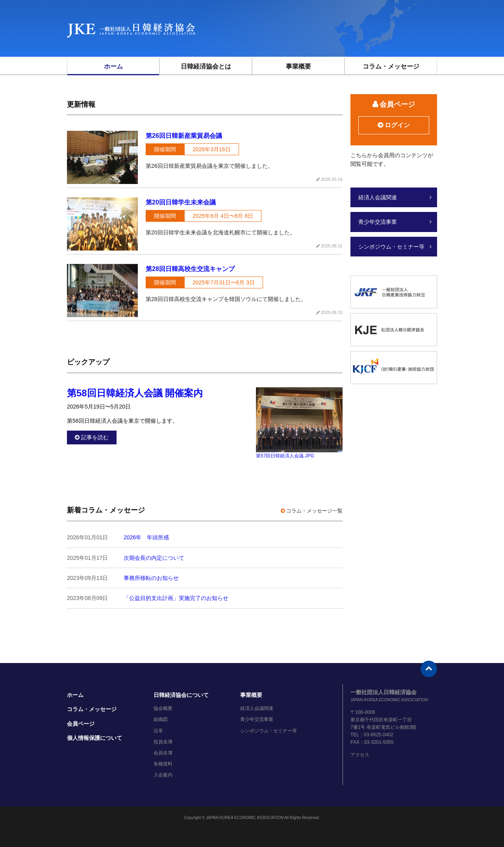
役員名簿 (163, 742)
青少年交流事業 (378, 222)
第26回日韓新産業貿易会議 (184, 136)
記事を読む (95, 437)
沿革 (158, 731)
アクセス (360, 755)
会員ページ (81, 724)
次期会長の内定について (154, 558)
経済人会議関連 (378, 197)
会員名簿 (163, 753)
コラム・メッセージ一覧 (314, 511)
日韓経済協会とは (206, 66)
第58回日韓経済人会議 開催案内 (135, 393)
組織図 (161, 719)
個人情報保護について (94, 738)
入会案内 (163, 775)
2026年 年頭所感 (146, 537)
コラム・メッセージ (391, 66)
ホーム (113, 66)
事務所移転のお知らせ (151, 578)
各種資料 (163, 764)
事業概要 (298, 66)
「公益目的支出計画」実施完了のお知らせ (176, 598)
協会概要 (163, 708)
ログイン (397, 125)
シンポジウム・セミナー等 (391, 247)
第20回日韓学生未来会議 (181, 202)
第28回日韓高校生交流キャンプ (190, 269)
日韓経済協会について (181, 695)
